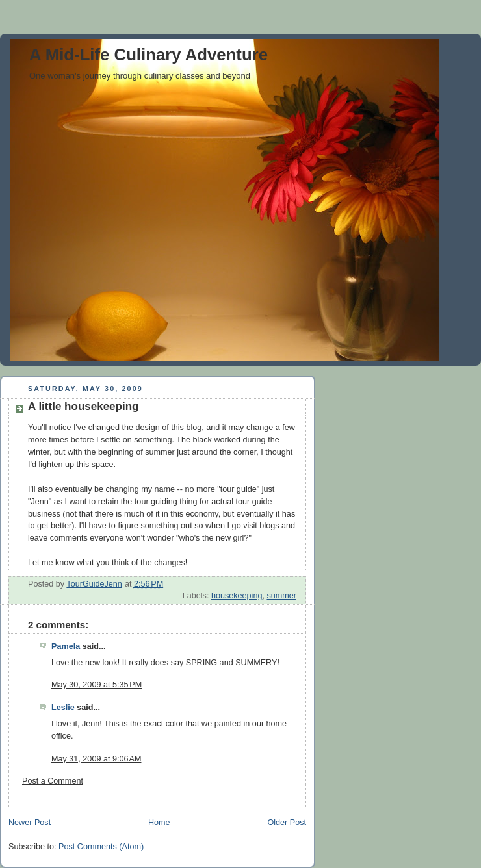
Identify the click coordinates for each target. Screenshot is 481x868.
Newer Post (30, 823)
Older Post (287, 823)
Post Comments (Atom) (101, 847)
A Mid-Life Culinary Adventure (149, 55)
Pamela (66, 646)
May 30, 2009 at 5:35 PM (97, 685)
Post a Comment (53, 781)
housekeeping (237, 596)
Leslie (63, 708)
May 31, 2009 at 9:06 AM (96, 759)
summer (281, 596)
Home (159, 823)
